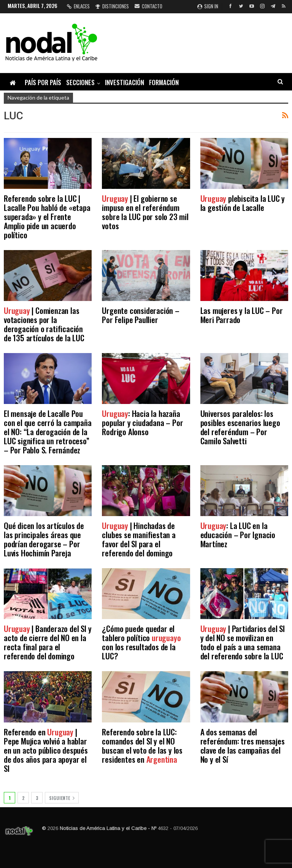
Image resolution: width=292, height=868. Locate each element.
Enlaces (78, 6)
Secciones (80, 82)
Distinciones (112, 6)
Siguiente (62, 798)
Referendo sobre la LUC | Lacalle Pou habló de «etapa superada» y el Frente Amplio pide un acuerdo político (47, 216)
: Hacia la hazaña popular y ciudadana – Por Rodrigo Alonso (142, 422)
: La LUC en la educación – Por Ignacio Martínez (238, 535)
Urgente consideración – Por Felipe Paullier (140, 315)
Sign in (208, 6)
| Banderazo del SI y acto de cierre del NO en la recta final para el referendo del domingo (48, 642)
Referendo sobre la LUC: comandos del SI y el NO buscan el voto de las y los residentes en (142, 745)
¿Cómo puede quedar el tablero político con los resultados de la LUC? (141, 642)
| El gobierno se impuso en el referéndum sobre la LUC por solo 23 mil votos (145, 212)
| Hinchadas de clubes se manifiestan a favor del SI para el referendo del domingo (139, 539)
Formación (164, 82)
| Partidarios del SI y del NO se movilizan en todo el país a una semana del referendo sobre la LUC (243, 642)
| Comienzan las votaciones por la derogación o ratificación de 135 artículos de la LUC (44, 324)
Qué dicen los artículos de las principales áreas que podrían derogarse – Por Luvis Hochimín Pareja (44, 539)
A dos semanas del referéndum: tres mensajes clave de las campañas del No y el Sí (243, 745)
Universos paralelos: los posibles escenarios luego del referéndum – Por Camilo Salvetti (240, 427)
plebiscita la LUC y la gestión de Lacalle (243, 203)
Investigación (125, 82)
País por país (43, 82)
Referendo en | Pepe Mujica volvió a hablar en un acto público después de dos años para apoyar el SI (46, 750)
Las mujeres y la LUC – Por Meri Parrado (242, 315)
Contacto (148, 6)
